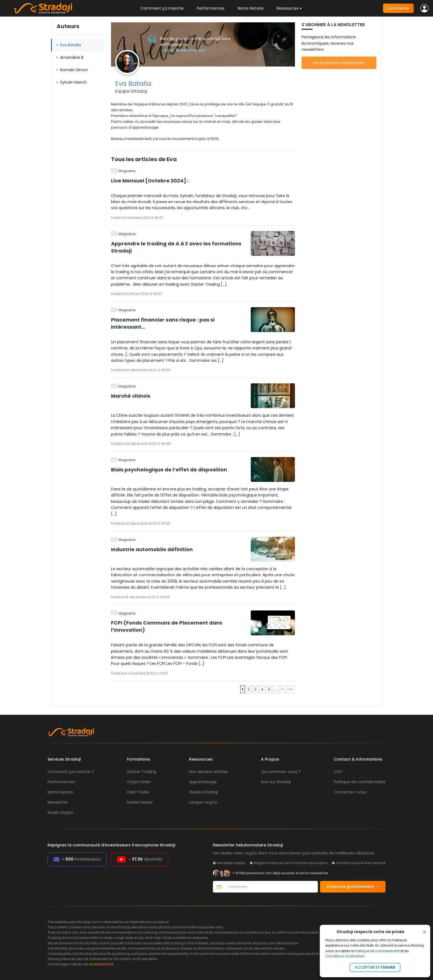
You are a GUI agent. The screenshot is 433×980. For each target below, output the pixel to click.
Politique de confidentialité (377, 951)
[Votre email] (271, 887)
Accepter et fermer (375, 967)
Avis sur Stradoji (276, 782)
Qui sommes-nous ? (281, 772)
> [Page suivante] (283, 689)
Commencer (398, 8)
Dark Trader (138, 792)
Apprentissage (203, 782)
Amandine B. (72, 57)
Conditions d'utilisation (345, 956)
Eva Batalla (71, 45)
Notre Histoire (251, 8)
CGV (338, 772)
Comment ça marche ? (71, 772)
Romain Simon (74, 70)
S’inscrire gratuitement (353, 886)
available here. (102, 964)
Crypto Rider (139, 782)
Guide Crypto (60, 812)
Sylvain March (73, 82)
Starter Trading (142, 772)
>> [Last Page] (291, 689)
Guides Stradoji (204, 792)
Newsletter (58, 802)
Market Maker (140, 802)
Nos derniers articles (208, 772)
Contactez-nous (350, 792)
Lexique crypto (203, 802)
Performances (211, 8)
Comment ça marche (162, 8)
